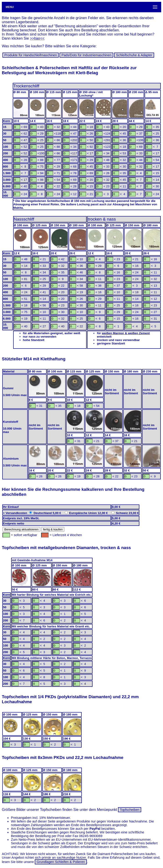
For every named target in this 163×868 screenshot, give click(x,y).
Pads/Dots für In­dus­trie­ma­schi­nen (86, 55)
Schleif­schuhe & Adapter (134, 55)
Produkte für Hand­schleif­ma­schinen (31, 55)
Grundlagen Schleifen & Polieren (61, 862)
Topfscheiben (130, 810)
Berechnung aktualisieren (21, 529)
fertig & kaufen (53, 529)
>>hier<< (37, 38)
